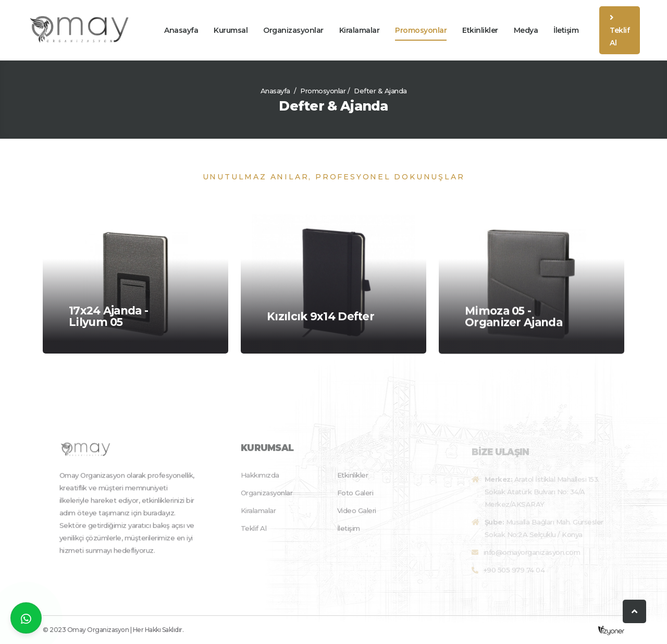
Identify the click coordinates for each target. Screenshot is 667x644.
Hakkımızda (260, 481)
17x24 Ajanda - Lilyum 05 (108, 317)
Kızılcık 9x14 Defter (320, 317)
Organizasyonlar (293, 30)
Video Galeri (357, 517)
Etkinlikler (480, 30)
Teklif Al (620, 31)
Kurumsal (231, 30)
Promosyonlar (421, 30)
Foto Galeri (355, 499)
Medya (526, 30)
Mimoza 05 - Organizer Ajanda (514, 318)
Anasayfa (181, 30)
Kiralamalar (360, 30)
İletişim (566, 30)
